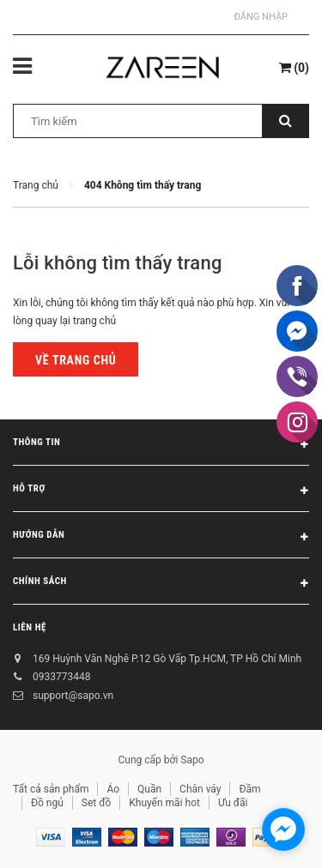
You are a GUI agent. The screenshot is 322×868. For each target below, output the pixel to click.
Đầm (249, 789)
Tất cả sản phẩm (51, 789)
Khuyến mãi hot (164, 803)
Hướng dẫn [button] (161, 538)
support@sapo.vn (73, 696)
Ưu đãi (233, 803)
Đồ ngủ (47, 803)
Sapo (192, 760)
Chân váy (200, 789)
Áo (113, 789)
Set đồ (96, 803)
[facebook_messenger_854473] (283, 829)
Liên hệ (30, 627)
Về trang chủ (76, 360)
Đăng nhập (261, 17)
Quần (149, 789)
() (294, 68)
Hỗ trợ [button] (161, 491)
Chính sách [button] (161, 584)
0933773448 (61, 677)
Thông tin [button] (161, 445)
